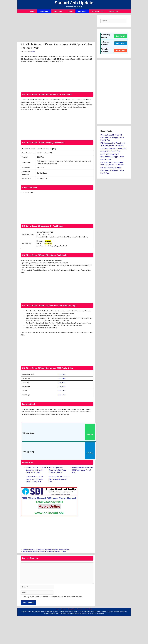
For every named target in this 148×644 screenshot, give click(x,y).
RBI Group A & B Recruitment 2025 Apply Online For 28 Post (59, 479)
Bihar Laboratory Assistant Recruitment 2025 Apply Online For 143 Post (44, 552)
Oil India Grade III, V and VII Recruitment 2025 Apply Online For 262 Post (36, 470)
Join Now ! (120, 36)
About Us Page (88, 609)
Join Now (90, 434)
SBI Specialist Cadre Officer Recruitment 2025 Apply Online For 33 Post (112, 170)
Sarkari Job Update (74, 3)
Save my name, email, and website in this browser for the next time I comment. (53, 597)
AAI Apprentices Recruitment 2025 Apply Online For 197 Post (82, 470)
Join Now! (121, 43)
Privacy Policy (72, 609)
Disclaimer (64, 609)
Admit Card (58, 11)
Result (70, 11)
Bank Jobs (82, 11)
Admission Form (98, 11)
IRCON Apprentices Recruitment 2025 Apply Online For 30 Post (57, 470)
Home (32, 11)
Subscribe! (120, 50)
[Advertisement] (56, 28)
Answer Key (113, 11)
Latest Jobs (44, 11)
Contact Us (80, 609)
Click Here (62, 374)
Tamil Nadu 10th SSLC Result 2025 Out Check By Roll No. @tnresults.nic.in (46, 550)
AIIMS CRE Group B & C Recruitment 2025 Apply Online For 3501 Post (34, 479)
